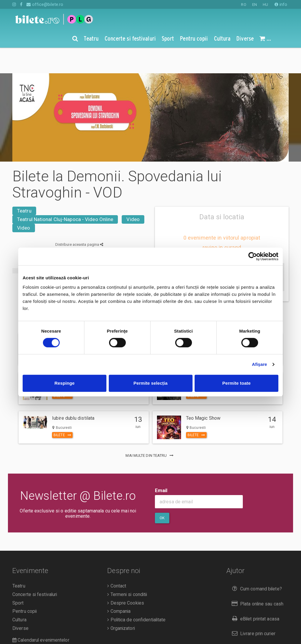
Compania (119, 586)
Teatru (24, 185)
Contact (117, 560)
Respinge (64, 383)
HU (265, 5)
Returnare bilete (251, 623)
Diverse (20, 603)
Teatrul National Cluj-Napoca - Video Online (65, 194)
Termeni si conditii (127, 569)
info (281, 4)
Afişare (260, 364)
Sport (18, 577)
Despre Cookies (126, 577)
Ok (162, 492)
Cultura (19, 594)
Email (161, 465)
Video (133, 194)
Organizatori (121, 603)
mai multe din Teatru (150, 430)
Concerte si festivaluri (35, 569)
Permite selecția (150, 383)
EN (255, 5)
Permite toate (236, 383)
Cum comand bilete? (256, 563)
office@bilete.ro (45, 4)
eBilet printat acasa (254, 593)
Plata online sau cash (256, 578)
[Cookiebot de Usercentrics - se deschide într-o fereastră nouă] (253, 256)
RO (244, 5)
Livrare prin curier (252, 608)
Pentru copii (25, 586)
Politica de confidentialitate (136, 594)
